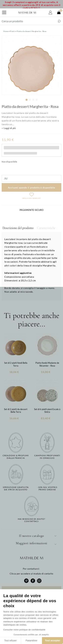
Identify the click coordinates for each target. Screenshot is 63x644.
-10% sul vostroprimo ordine (47, 488)
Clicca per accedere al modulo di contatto (32, 574)
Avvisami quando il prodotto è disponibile (32, 188)
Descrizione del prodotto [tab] (18, 228)
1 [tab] (27, 100)
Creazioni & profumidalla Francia (16, 457)
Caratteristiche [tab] (46, 228)
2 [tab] (30, 100)
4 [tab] (37, 100)
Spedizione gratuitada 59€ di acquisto (16, 488)
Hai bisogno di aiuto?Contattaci (32, 520)
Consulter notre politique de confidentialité (24, 630)
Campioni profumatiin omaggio (47, 457)
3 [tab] (33, 100)
